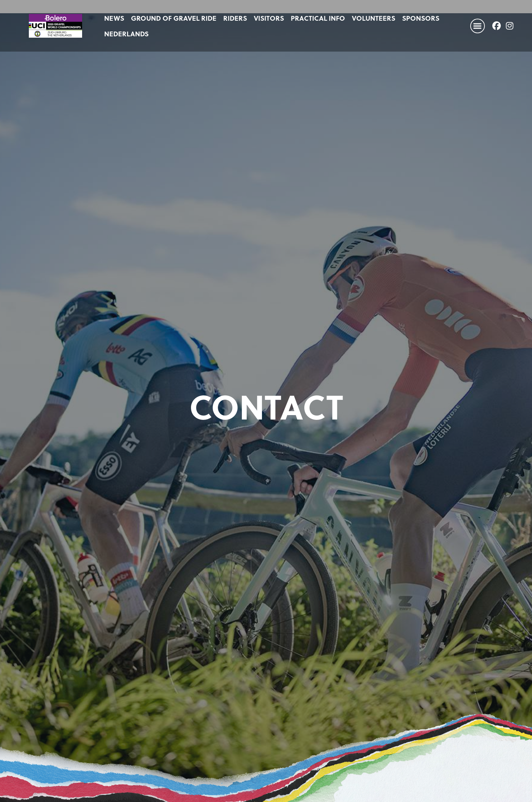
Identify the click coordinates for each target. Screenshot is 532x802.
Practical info (318, 18)
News (114, 18)
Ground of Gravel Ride (174, 18)
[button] (478, 26)
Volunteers (374, 18)
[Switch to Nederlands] (126, 34)
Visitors (269, 18)
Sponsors (421, 18)
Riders (235, 18)
